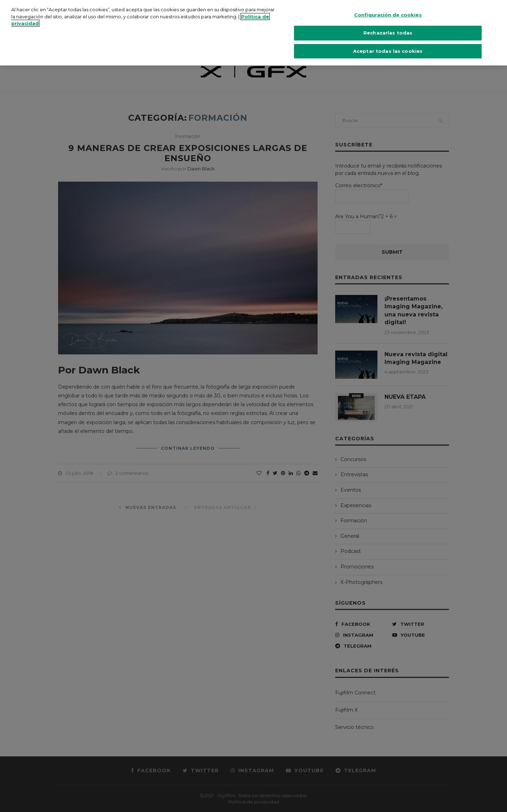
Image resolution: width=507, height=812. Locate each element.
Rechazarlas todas (388, 23)
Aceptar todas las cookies (388, 41)
